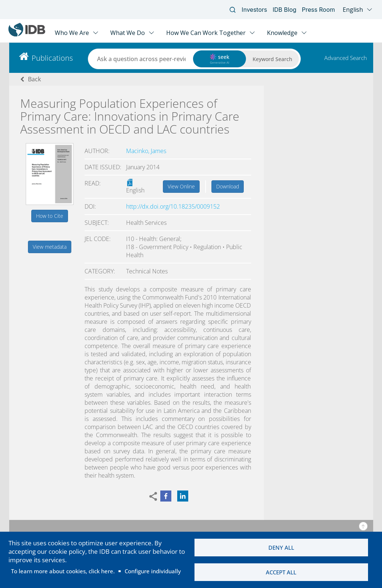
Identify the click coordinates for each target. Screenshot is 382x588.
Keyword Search (272, 59)
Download (228, 186)
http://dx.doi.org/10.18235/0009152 (173, 206)
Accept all (281, 572)
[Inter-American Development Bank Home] (27, 35)
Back (34, 79)
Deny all (281, 548)
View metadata (50, 247)
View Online (181, 186)
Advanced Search (346, 58)
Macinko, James (146, 151)
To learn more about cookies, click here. (63, 571)
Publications (52, 58)
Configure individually (153, 571)
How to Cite (50, 216)
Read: (93, 183)
